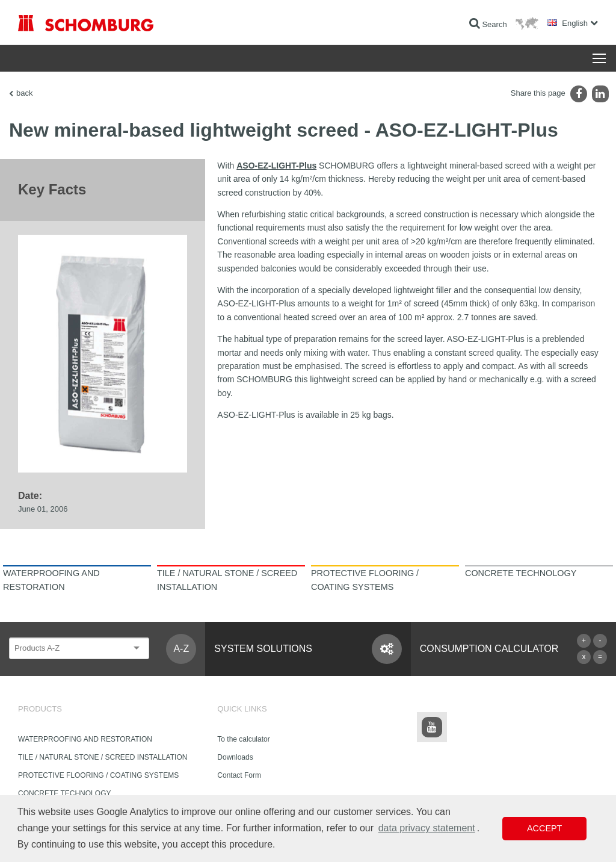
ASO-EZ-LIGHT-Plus (276, 166)
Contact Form (239, 775)
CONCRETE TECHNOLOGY (64, 793)
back (24, 93)
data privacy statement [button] (427, 828)
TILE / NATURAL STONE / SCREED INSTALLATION (103, 757)
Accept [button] (544, 828)
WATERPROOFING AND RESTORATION (85, 739)
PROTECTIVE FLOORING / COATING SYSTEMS (98, 775)
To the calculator (243, 739)
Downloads (235, 757)
